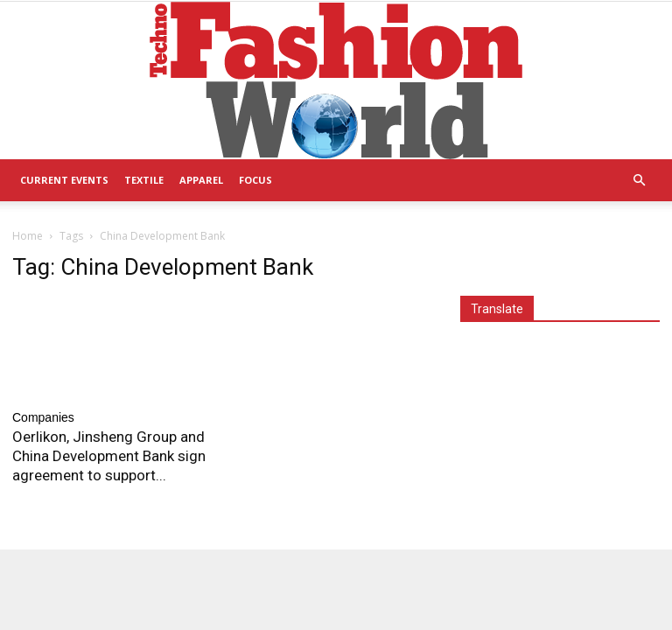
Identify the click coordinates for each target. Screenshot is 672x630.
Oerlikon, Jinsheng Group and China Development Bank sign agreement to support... (109, 456)
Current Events (64, 180)
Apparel (201, 180)
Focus (255, 180)
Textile (144, 180)
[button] (639, 181)
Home (28, 236)
